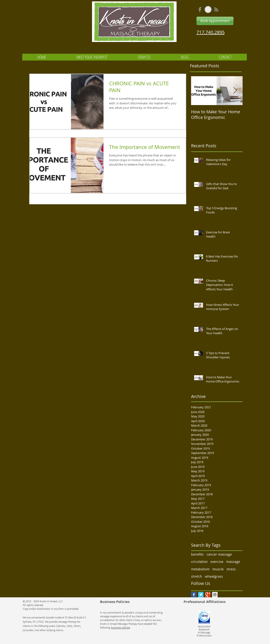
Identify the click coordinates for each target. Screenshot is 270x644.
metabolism (200, 569)
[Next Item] (235, 91)
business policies (120, 627)
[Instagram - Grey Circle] (208, 9)
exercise (217, 562)
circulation (199, 562)
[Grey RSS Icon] (216, 9)
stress (231, 569)
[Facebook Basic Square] (194, 595)
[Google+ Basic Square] (208, 595)
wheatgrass (214, 576)
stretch (197, 576)
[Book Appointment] (215, 21)
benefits (197, 554)
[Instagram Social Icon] (215, 595)
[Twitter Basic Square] (201, 595)
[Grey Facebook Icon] (200, 9)
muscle (218, 569)
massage (233, 562)
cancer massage (219, 554)
